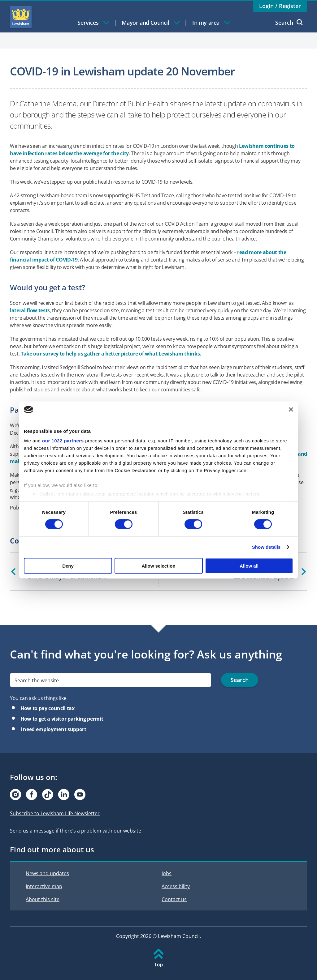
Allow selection (158, 566)
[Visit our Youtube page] (80, 795)
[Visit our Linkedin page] (64, 795)
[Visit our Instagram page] (15, 795)
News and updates (47, 873)
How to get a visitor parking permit (62, 719)
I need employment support (53, 729)
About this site (43, 899)
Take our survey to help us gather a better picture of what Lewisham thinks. (111, 354)
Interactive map (44, 886)
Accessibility (176, 886)
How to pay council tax (48, 708)
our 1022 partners (63, 441)
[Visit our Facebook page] (32, 795)
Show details (266, 547)
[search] (111, 680)
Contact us (174, 899)
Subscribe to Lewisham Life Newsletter (55, 813)
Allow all (249, 566)
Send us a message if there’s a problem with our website (76, 831)
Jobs (167, 873)
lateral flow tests (30, 310)
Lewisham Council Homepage (21, 17)
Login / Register (280, 6)
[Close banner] (291, 410)
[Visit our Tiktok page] (48, 795)
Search (289, 23)
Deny (68, 566)
